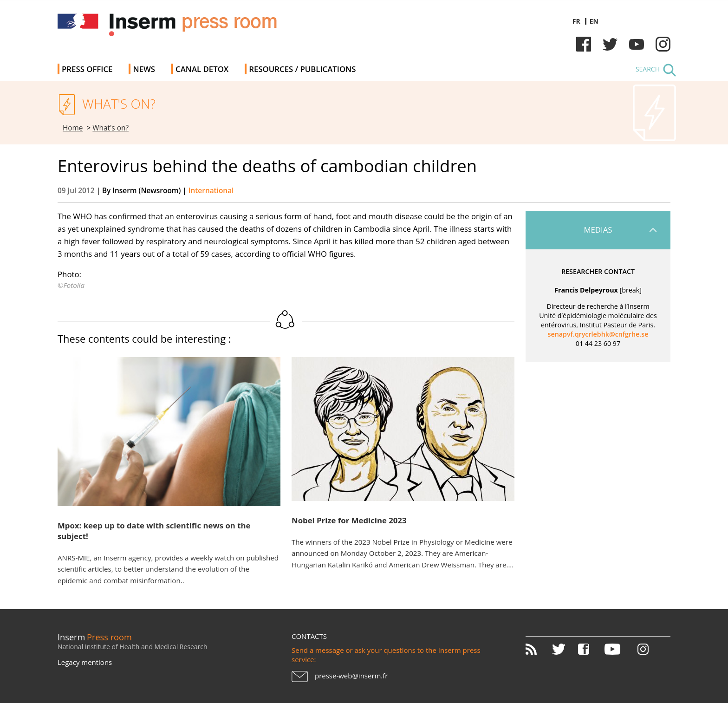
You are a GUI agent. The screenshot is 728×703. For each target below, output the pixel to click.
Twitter (610, 44)
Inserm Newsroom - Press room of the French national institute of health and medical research (189, 28)
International (211, 191)
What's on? (110, 128)
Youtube (637, 44)
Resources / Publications (302, 69)
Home (73, 128)
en (594, 21)
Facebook (584, 44)
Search (648, 69)
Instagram (663, 44)
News (144, 69)
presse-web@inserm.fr (351, 676)
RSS (538, 649)
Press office (87, 69)
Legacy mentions (85, 662)
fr (576, 21)
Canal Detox (202, 69)
